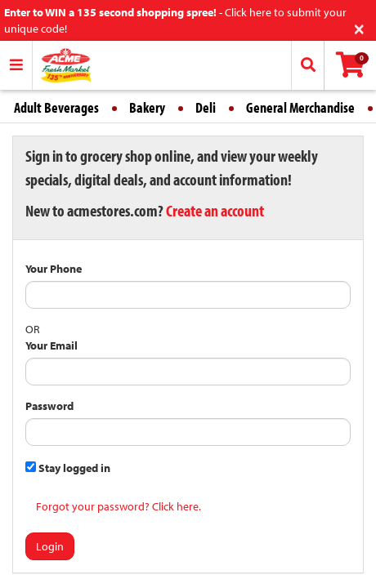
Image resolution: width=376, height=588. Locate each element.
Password (49, 406)
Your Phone (54, 269)
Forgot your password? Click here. (119, 506)
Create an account (215, 210)
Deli (206, 107)
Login (50, 546)
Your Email (51, 345)
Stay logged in (68, 468)
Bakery (147, 107)
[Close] (359, 27)
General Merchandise (300, 107)
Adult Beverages (56, 107)
